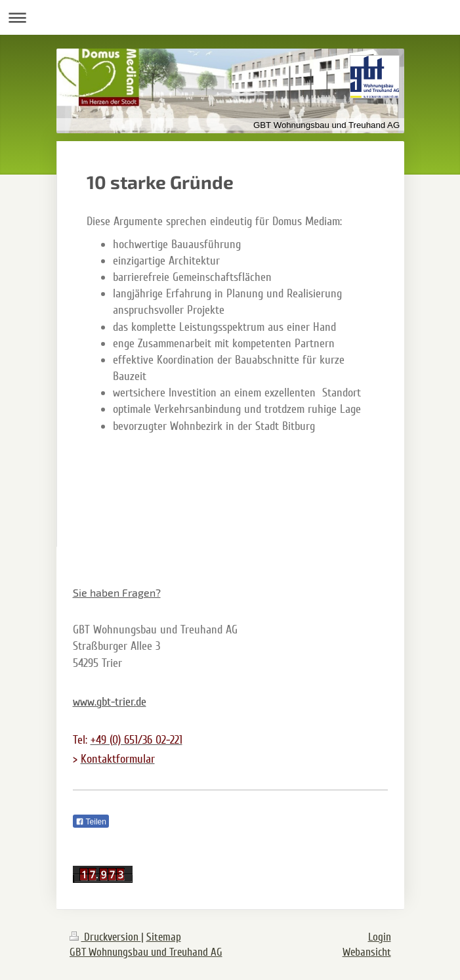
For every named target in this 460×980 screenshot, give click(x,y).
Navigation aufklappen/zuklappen (230, 17)
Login (380, 937)
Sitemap (164, 937)
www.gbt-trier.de (110, 702)
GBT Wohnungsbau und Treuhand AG (146, 952)
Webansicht (367, 952)
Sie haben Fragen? (117, 592)
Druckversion (105, 937)
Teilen (91, 822)
